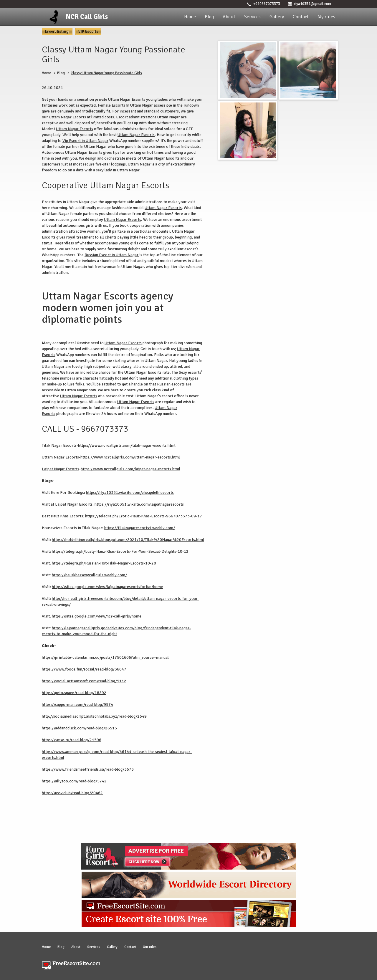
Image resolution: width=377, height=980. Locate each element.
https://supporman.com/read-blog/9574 (77, 705)
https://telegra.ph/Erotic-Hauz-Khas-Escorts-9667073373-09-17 (144, 516)
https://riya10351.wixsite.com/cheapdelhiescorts (130, 493)
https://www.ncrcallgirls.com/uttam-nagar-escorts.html (130, 457)
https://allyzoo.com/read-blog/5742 (74, 781)
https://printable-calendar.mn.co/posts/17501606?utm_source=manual (105, 657)
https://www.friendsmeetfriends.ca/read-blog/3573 (88, 769)
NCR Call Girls (87, 17)
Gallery (277, 17)
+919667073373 (267, 4)
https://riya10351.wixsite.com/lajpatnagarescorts (139, 504)
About (229, 17)
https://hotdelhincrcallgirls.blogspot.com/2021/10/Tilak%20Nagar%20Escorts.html (128, 540)
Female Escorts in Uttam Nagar (125, 105)
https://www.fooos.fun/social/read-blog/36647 (84, 669)
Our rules (150, 947)
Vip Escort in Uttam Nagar (85, 141)
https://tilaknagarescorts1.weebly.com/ (140, 528)
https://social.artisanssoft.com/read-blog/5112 (84, 681)
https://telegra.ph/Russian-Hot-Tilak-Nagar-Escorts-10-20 (104, 563)
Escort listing (57, 32)
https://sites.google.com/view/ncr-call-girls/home (97, 616)
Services (252, 17)
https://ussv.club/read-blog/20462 (72, 793)
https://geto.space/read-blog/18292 (74, 693)
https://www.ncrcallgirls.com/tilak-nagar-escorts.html (127, 445)
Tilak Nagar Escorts (59, 445)
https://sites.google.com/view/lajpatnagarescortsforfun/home (107, 587)
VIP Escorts (88, 32)
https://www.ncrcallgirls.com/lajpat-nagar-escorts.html (130, 469)
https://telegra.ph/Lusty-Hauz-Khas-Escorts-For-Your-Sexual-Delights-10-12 (120, 551)
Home (190, 17)
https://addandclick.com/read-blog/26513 (79, 728)
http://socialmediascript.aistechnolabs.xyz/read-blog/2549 (94, 716)
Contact (301, 17)
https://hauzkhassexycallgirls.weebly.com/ (89, 575)
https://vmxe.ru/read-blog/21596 (72, 740)
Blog (209, 17)
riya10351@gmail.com (313, 4)
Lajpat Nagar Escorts (61, 469)
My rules (326, 17)
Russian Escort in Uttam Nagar (112, 255)
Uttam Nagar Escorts (127, 99)
